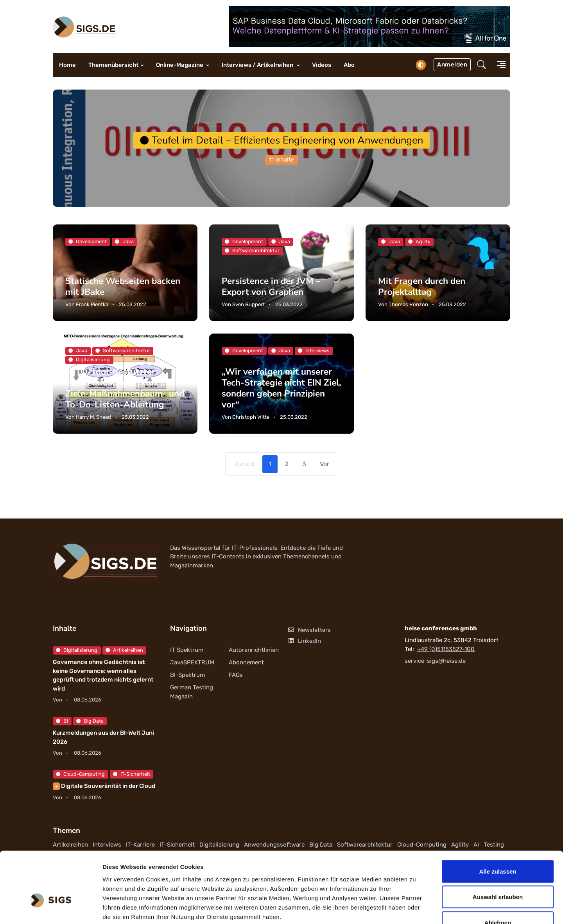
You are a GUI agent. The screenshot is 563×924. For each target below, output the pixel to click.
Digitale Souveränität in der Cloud (104, 786)
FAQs (236, 675)
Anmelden (452, 65)
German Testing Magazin (192, 692)
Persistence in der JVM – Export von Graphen (271, 286)
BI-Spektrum (187, 675)
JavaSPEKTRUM (192, 662)
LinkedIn (304, 641)
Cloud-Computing (80, 774)
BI (62, 721)
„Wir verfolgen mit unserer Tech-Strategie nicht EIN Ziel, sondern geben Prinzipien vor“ (281, 388)
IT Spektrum (187, 650)
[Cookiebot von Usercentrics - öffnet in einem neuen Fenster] (51, 909)
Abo (349, 65)
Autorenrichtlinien (254, 650)
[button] (481, 65)
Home (67, 65)
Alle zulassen (498, 821)
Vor (325, 464)
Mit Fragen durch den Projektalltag (422, 286)
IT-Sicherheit (132, 774)
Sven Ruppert (248, 304)
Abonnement (246, 662)
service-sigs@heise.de (435, 661)
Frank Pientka (92, 304)
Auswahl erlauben (498, 847)
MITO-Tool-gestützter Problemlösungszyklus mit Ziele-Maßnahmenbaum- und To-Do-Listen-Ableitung (125, 388)
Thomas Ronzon (408, 304)
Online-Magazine (180, 65)
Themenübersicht (113, 65)
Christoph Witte (251, 417)
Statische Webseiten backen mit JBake (123, 286)
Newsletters (309, 630)
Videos (322, 65)
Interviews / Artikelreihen (258, 65)
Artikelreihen (124, 650)
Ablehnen (498, 873)
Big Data (90, 721)
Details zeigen (416, 909)
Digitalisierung (77, 650)
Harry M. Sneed (93, 417)
